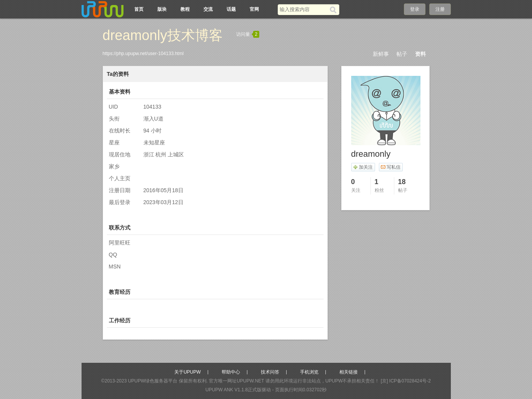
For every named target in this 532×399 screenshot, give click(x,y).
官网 (254, 9)
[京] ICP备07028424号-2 (406, 381)
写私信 (391, 167)
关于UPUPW (188, 372)
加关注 (363, 167)
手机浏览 (309, 372)
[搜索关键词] (304, 9)
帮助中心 (231, 372)
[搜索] (334, 10)
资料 (420, 54)
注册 (440, 9)
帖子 (402, 54)
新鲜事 (381, 54)
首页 (139, 9)
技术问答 (270, 372)
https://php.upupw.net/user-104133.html (143, 54)
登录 (415, 9)
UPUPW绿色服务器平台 (153, 381)
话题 (231, 9)
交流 (208, 9)
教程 (185, 9)
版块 (162, 9)
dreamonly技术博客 (163, 35)
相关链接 (349, 372)
